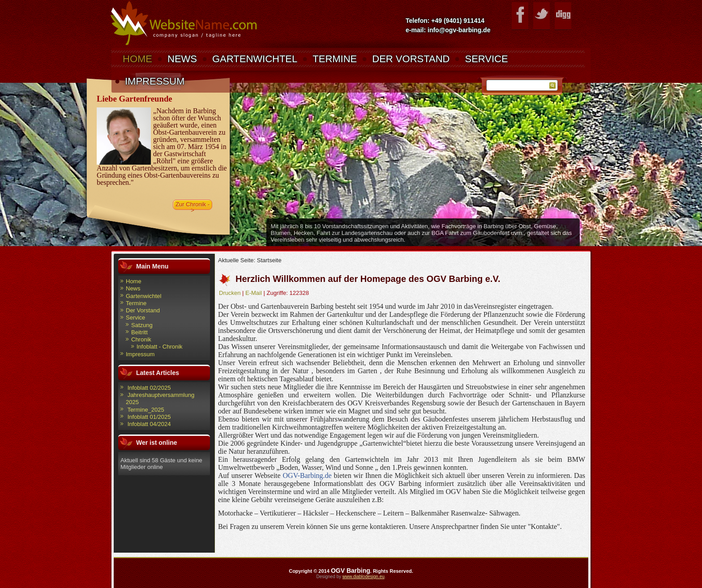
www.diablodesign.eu (364, 577)
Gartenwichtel (255, 59)
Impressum (155, 81)
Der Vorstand (411, 59)
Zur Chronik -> (193, 205)
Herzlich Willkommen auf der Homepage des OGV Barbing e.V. (368, 279)
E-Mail (254, 293)
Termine (335, 59)
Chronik (141, 339)
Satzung (142, 325)
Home (137, 59)
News (182, 59)
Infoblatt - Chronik (160, 347)
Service (486, 59)
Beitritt (139, 332)
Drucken (230, 293)
